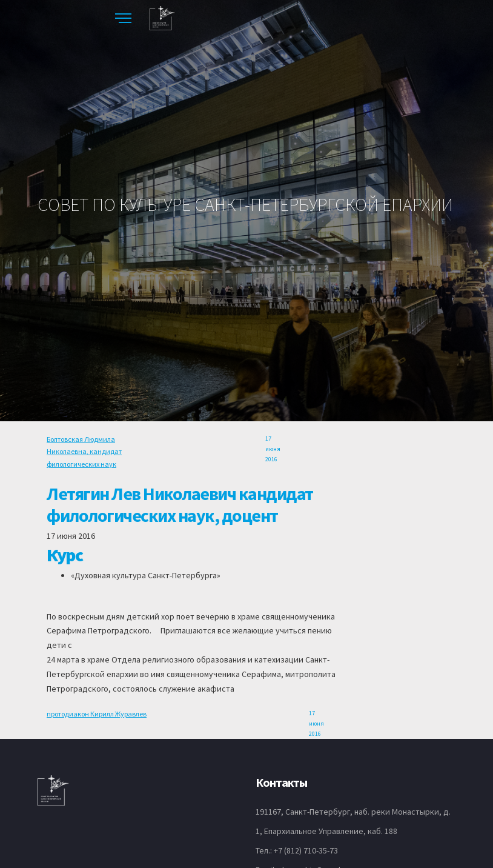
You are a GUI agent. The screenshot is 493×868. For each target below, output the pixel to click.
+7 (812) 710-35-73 (306, 850)
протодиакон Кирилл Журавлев (97, 714)
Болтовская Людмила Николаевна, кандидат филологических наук (84, 452)
